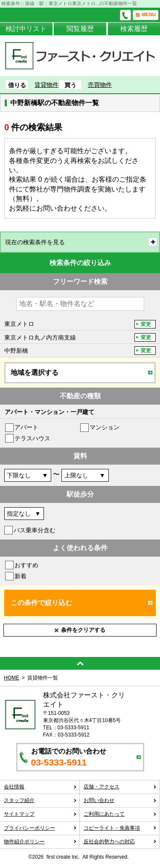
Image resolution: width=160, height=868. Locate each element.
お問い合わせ (120, 800)
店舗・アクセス (120, 787)
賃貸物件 (47, 85)
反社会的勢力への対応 (120, 842)
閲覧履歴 (80, 29)
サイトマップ (40, 814)
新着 (20, 576)
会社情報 (40, 787)
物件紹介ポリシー (40, 842)
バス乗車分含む (35, 530)
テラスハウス (32, 438)
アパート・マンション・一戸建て (49, 412)
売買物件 (100, 85)
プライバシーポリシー (40, 828)
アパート (26, 427)
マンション (105, 427)
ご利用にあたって (120, 814)
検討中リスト (26, 29)
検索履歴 (134, 29)
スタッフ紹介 (40, 800)
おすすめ (26, 565)
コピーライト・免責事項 (120, 828)
